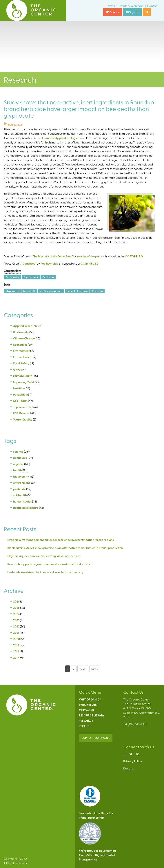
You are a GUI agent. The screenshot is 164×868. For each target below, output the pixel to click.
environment (22, 483)
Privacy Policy (133, 761)
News (111, 6)
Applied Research (25, 326)
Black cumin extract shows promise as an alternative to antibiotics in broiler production (65, 548)
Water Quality (23, 419)
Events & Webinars (131, 6)
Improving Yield (24, 382)
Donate (113, 12)
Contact (153, 6)
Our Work (86, 710)
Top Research (22, 407)
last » (95, 669)
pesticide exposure (51, 291)
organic (18, 464)
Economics (20, 344)
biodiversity (21, 476)
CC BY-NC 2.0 (90, 263)
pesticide (19, 489)
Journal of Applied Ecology (59, 138)
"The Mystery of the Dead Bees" (52, 256)
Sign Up (132, 12)
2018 (16, 651)
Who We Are (88, 705)
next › (83, 669)
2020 (17, 639)
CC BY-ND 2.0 (134, 256)
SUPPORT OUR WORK (96, 738)
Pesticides (48, 277)
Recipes (84, 726)
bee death (29, 291)
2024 (16, 614)
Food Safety (21, 363)
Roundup (97, 291)
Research (86, 721)
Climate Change (24, 338)
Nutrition (19, 388)
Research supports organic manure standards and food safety (49, 564)
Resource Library (92, 715)
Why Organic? (90, 699)
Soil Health (20, 401)
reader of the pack (90, 256)
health (18, 470)
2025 (16, 608)
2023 (16, 620)
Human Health (23, 376)
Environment (31, 277)
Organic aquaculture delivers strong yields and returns (44, 556)
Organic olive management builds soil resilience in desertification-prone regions (61, 540)
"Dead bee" (29, 263)
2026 (16, 601)
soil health (20, 495)
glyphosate (12, 291)
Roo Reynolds (49, 263)
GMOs (18, 369)
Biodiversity (12, 277)
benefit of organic (77, 291)
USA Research (22, 413)
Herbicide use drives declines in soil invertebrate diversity (46, 572)
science (18, 451)
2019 (16, 645)
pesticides (20, 458)
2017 (16, 657)
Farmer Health (23, 357)
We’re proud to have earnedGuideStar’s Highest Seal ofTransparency (97, 855)
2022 (16, 626)
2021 (16, 633)
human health (22, 501)
